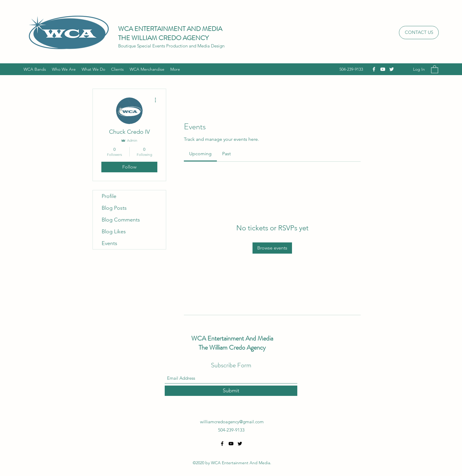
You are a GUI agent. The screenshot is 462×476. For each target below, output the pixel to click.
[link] (200, 154)
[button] (435, 69)
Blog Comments (121, 220)
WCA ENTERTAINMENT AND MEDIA (170, 29)
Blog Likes (114, 232)
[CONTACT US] (419, 33)
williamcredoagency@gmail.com (232, 422)
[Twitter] (392, 69)
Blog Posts (114, 208)
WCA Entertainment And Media (232, 338)
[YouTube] (383, 69)
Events (109, 243)
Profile (109, 196)
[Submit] (231, 391)
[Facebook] (374, 69)
